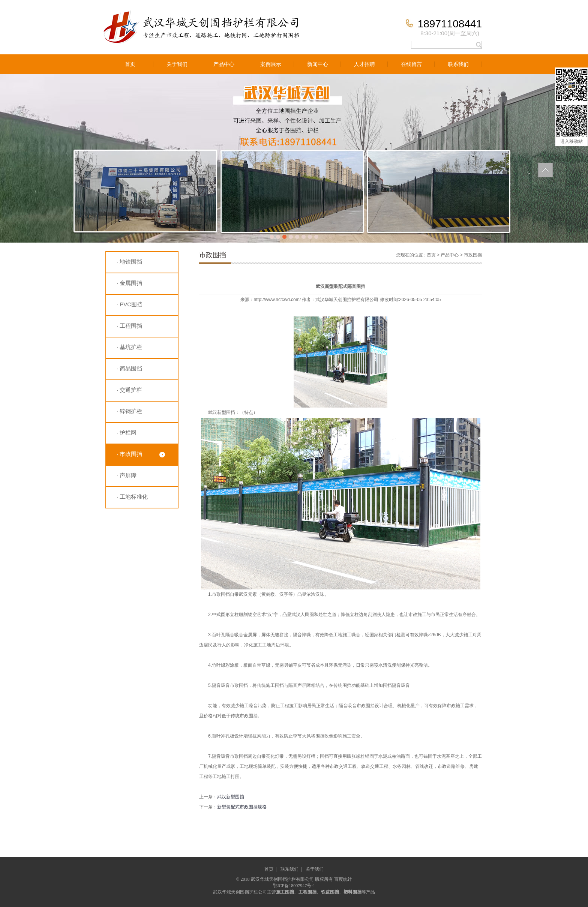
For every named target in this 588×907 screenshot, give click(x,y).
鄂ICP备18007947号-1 (294, 886)
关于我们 (177, 64)
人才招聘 (364, 64)
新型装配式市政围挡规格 (242, 807)
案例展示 (271, 64)
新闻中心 (318, 64)
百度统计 (343, 879)
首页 (130, 64)
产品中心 (224, 64)
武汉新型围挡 (231, 797)
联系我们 (458, 64)
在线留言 (411, 64)
